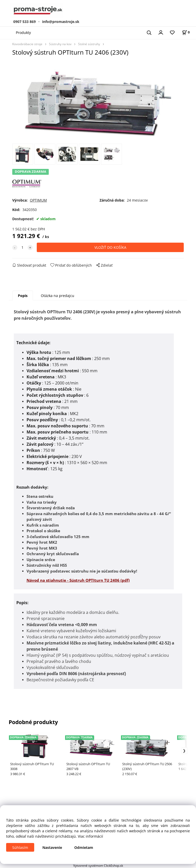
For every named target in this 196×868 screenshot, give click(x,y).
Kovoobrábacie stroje (27, 44)
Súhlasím (20, 847)
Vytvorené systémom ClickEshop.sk (98, 865)
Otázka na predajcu (58, 296)
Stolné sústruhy (89, 44)
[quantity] (22, 247)
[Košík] (186, 32)
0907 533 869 (24, 22)
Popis (23, 296)
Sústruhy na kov (60, 44)
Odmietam (84, 847)
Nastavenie (52, 847)
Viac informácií (90, 836)
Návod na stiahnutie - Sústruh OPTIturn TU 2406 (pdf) (78, 580)
